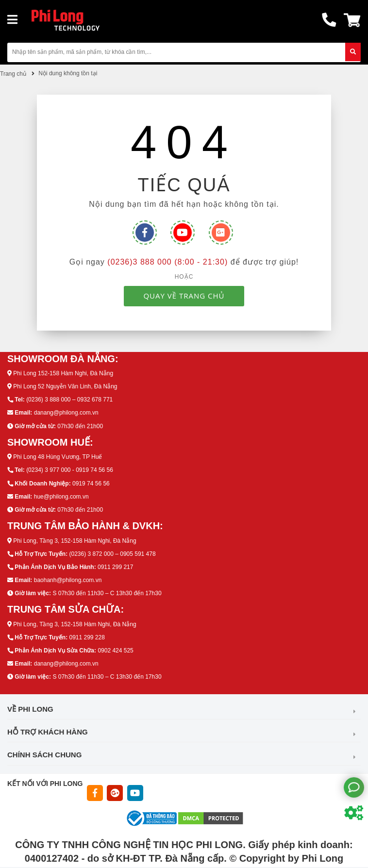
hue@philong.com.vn (61, 497)
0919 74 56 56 (91, 484)
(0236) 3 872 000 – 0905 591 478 (112, 554)
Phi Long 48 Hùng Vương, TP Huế (58, 457)
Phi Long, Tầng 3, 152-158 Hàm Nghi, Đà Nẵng (75, 541)
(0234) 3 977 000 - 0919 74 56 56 (70, 470)
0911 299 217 (115, 567)
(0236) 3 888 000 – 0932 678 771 (69, 400)
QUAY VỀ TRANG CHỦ (184, 296)
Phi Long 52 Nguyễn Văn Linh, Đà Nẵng (65, 386)
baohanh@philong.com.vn (68, 580)
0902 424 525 (115, 651)
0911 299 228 (87, 637)
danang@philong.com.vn (66, 413)
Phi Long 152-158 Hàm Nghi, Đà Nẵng (63, 373)
